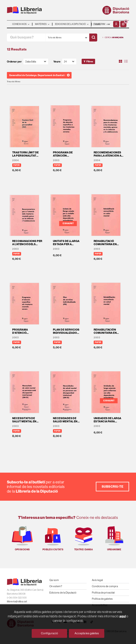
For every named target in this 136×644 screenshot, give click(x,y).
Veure (57, 62)
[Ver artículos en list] (126, 61)
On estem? (56, 586)
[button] (123, 24)
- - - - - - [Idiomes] (102, 24)
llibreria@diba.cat (17, 601)
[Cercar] (93, 38)
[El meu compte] (116, 24)
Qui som (54, 580)
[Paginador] (69, 62)
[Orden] (36, 62)
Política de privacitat (103, 593)
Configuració (49, 633)
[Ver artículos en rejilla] (121, 61)
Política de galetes (102, 599)
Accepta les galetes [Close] (87, 633)
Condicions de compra (105, 586)
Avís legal (97, 580)
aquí (123, 616)
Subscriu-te (112, 486)
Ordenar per (14, 62)
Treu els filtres (14, 82)
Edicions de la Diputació (63, 593)
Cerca (113, 38)
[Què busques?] (26, 38)
